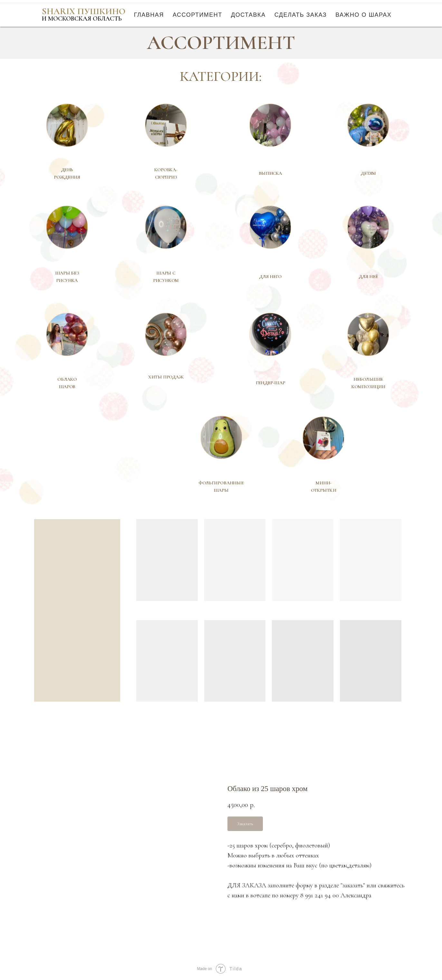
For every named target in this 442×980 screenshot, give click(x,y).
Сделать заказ (301, 15)
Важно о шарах (363, 15)
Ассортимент (197, 15)
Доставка (248, 15)
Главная (149, 15)
